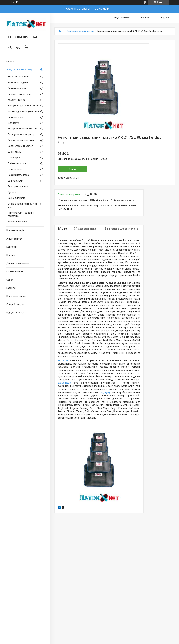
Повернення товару (17, 296)
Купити (73, 169)
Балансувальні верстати (21, 146)
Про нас (11, 255)
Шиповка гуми (15, 181)
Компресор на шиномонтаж (23, 129)
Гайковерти (14, 158)
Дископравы (15, 152)
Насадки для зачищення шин (23, 111)
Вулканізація (15, 169)
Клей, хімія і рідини (18, 82)
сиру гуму (105, 392)
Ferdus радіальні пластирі (81, 31)
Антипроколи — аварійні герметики (21, 214)
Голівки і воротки (17, 163)
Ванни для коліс (16, 198)
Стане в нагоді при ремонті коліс (22, 205)
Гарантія (11, 288)
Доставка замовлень (18, 263)
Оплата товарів (15, 271)
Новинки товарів (15, 230)
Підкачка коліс (15, 117)
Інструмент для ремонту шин (23, 106)
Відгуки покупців (15, 313)
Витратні (64, 360)
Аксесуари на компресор (21, 134)
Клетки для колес (17, 222)
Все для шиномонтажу (19, 70)
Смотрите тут (103, 9)
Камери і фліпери (17, 100)
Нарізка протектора (18, 175)
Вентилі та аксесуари (19, 94)
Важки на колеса (17, 88)
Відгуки (165, 18)
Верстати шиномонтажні (21, 140)
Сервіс (10, 280)
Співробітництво (15, 304)
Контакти (12, 247)
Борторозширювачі (18, 186)
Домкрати (13, 123)
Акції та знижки (15, 239)
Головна (11, 62)
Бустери (12, 192)
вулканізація (65, 383)
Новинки (146, 18)
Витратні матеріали (18, 77)
